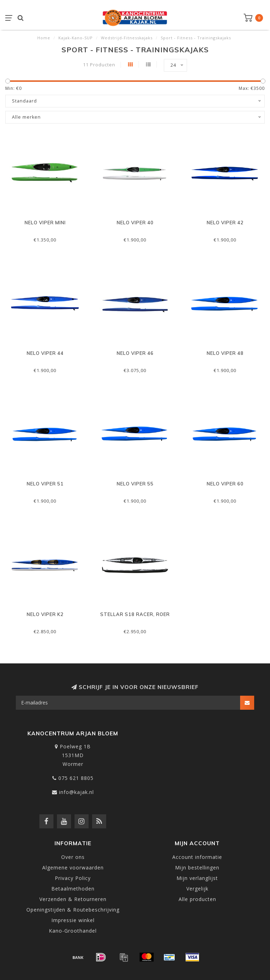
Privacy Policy (73, 878)
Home (44, 38)
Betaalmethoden (73, 889)
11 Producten (99, 65)
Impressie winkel (73, 920)
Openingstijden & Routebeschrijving (73, 910)
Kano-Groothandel (73, 931)
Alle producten (197, 899)
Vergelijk (197, 889)
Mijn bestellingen (197, 868)
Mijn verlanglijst (197, 878)
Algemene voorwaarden (73, 868)
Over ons (73, 857)
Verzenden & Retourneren (73, 899)
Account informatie (197, 857)
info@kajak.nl (76, 792)
